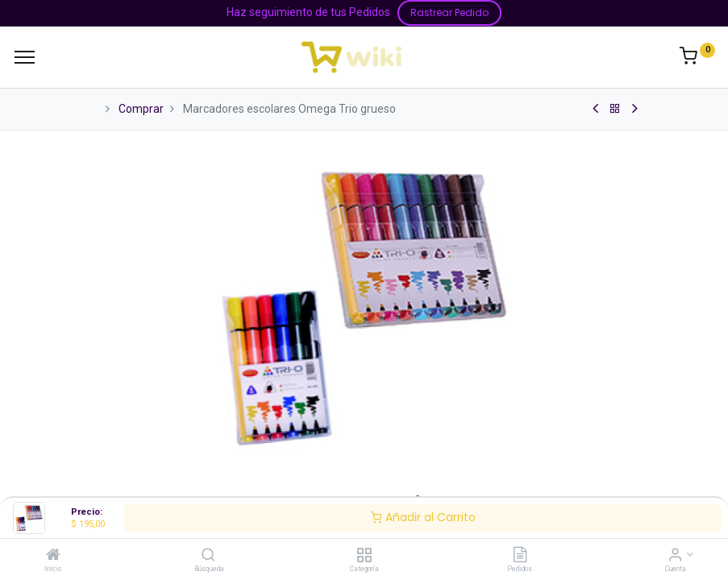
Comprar (141, 109)
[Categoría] (364, 556)
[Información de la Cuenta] (675, 556)
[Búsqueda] (208, 556)
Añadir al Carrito (423, 517)
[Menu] (25, 57)
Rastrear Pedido (449, 12)
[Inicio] (53, 556)
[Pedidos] (520, 556)
